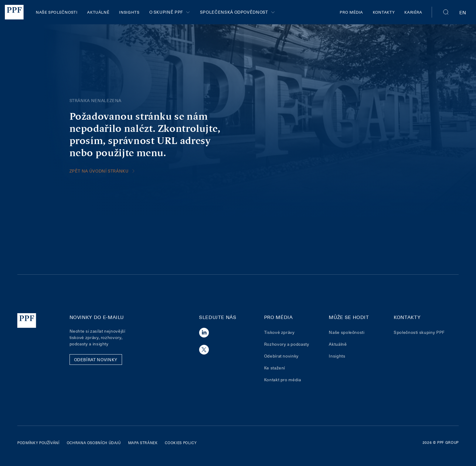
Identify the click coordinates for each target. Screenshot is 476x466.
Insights (129, 12)
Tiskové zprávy (279, 332)
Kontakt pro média (283, 380)
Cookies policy (181, 443)
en (463, 12)
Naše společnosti (57, 12)
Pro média (351, 12)
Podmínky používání (38, 443)
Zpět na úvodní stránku (103, 171)
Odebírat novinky (281, 356)
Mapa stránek (143, 443)
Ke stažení (275, 368)
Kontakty (384, 12)
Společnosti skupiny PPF (419, 332)
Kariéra (413, 12)
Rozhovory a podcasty (287, 344)
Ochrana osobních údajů (94, 443)
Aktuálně (98, 12)
